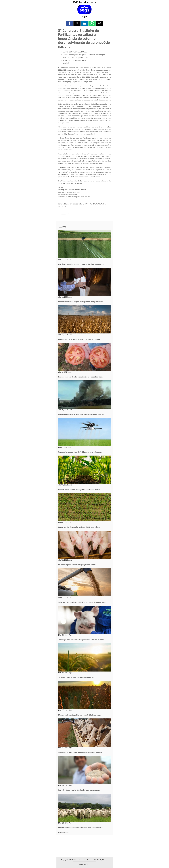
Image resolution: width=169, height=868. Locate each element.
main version (84, 864)
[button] (70, 23)
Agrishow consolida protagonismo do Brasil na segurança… (81, 264)
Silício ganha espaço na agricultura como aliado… (77, 677)
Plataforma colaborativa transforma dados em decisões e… (81, 828)
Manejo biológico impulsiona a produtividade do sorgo (80, 715)
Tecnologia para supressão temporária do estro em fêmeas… (82, 640)
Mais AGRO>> (64, 832)
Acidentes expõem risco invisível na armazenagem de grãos (81, 414)
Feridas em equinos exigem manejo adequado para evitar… (81, 302)
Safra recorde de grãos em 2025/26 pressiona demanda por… (82, 602)
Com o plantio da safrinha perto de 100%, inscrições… (79, 527)
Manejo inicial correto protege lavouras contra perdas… (80, 490)
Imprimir (66, 63)
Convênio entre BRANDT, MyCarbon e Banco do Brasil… (80, 339)
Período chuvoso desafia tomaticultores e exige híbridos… (81, 377)
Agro (84, 17)
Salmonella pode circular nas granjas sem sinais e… (78, 565)
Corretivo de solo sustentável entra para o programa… (79, 790)
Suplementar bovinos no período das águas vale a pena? (80, 752)
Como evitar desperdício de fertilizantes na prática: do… (80, 452)
